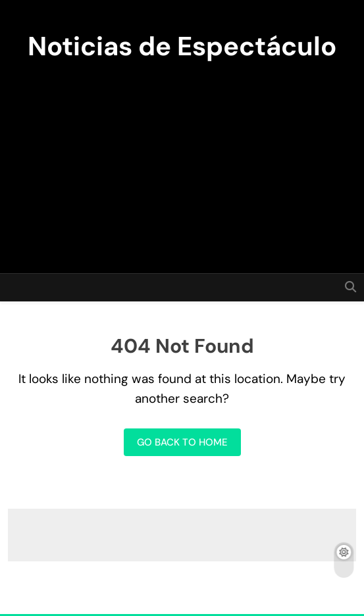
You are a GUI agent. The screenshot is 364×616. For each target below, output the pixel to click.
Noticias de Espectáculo (182, 46)
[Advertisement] (182, 161)
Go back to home (182, 442)
